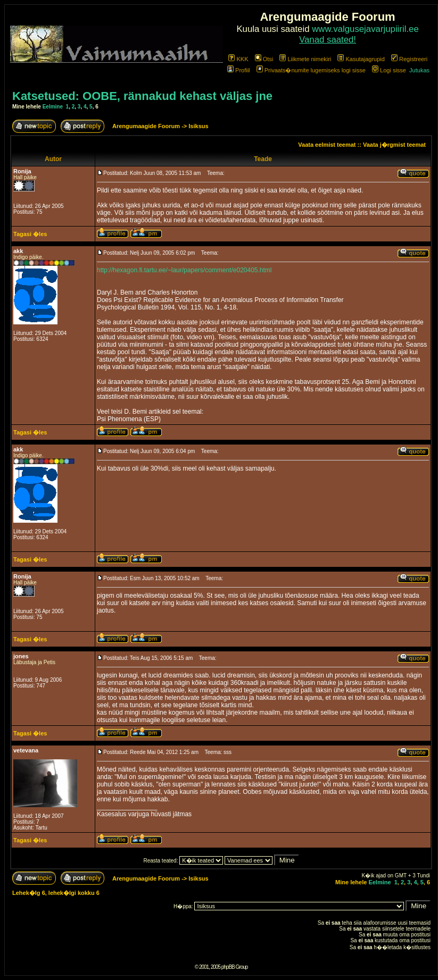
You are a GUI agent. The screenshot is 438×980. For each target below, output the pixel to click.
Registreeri (409, 59)
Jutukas (419, 70)
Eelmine (53, 107)
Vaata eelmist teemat (327, 145)
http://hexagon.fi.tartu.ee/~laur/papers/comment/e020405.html (184, 270)
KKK (238, 59)
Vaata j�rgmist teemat (394, 145)
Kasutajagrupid (361, 59)
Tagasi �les (30, 234)
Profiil (239, 70)
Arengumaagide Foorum (147, 126)
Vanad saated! (328, 40)
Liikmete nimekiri (305, 59)
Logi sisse (389, 70)
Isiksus (198, 126)
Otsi (264, 59)
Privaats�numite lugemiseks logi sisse (311, 70)
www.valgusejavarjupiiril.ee (365, 29)
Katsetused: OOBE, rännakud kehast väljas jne (142, 96)
